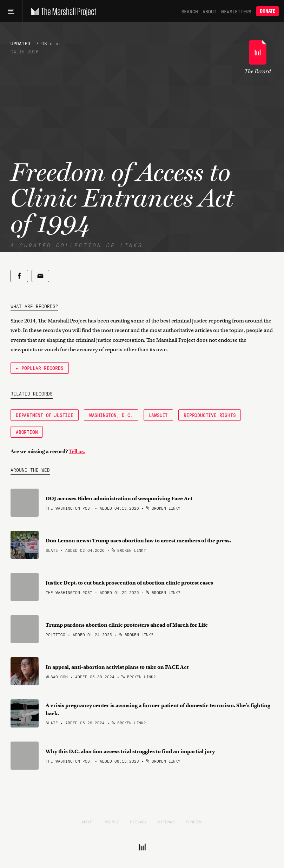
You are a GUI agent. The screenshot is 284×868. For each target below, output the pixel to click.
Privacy (138, 822)
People (112, 822)
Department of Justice (45, 415)
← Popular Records (40, 368)
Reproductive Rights (210, 415)
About (209, 11)
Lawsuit (158, 415)
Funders (194, 822)
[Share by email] (40, 276)
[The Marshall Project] (62, 11)
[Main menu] (11, 11)
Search (190, 11)
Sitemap (166, 822)
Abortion (27, 432)
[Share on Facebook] (19, 276)
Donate (268, 11)
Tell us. (77, 451)
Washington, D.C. (111, 415)
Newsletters (236, 11)
